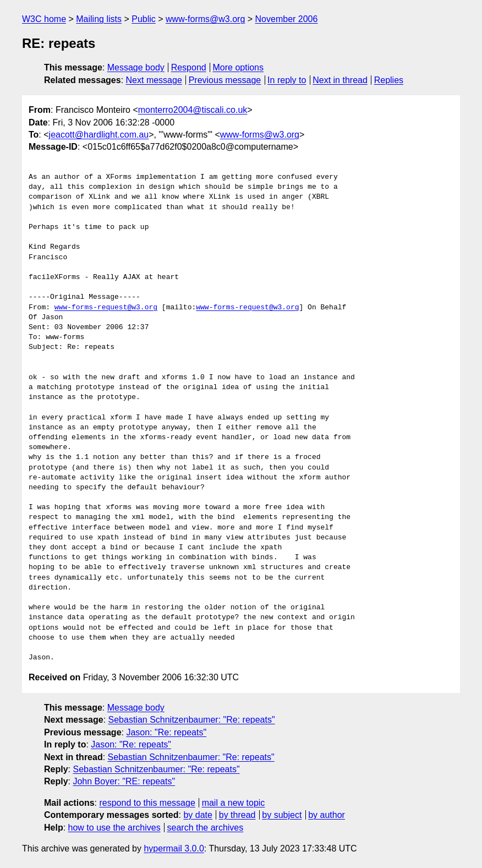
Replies (389, 80)
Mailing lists (99, 19)
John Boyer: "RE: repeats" (124, 781)
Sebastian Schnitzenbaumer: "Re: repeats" (192, 720)
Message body (136, 67)
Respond (189, 67)
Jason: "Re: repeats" (166, 732)
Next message (154, 80)
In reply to (287, 80)
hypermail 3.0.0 (174, 848)
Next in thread (340, 80)
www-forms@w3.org (205, 19)
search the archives (206, 828)
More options (239, 67)
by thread (237, 815)
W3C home (44, 19)
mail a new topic (234, 803)
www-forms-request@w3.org (106, 308)
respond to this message (147, 803)
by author (327, 815)
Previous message (225, 80)
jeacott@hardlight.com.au (99, 135)
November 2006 (287, 19)
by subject (282, 815)
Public (144, 19)
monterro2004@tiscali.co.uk (193, 110)
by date (198, 815)
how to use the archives (114, 828)
